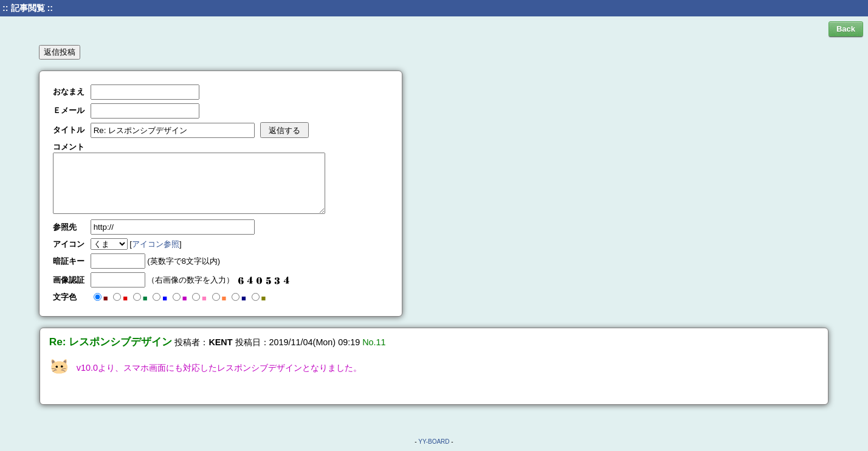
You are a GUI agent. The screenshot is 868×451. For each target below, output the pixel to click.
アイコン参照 (156, 244)
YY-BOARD (434, 442)
